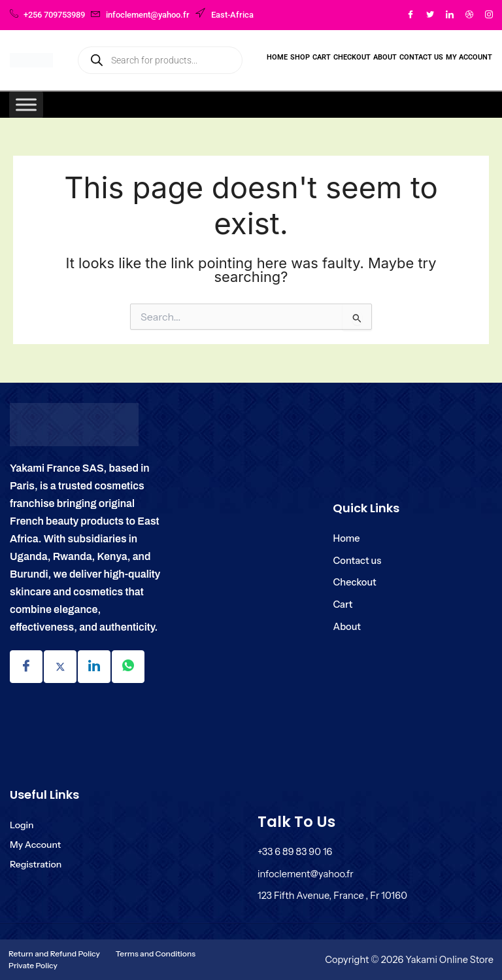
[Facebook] (410, 15)
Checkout (352, 57)
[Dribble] (469, 15)
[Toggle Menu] (26, 104)
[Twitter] (430, 15)
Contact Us (421, 57)
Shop (300, 57)
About (385, 57)
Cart (322, 57)
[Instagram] (489, 15)
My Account (469, 57)
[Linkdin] (94, 667)
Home (277, 57)
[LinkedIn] (450, 15)
